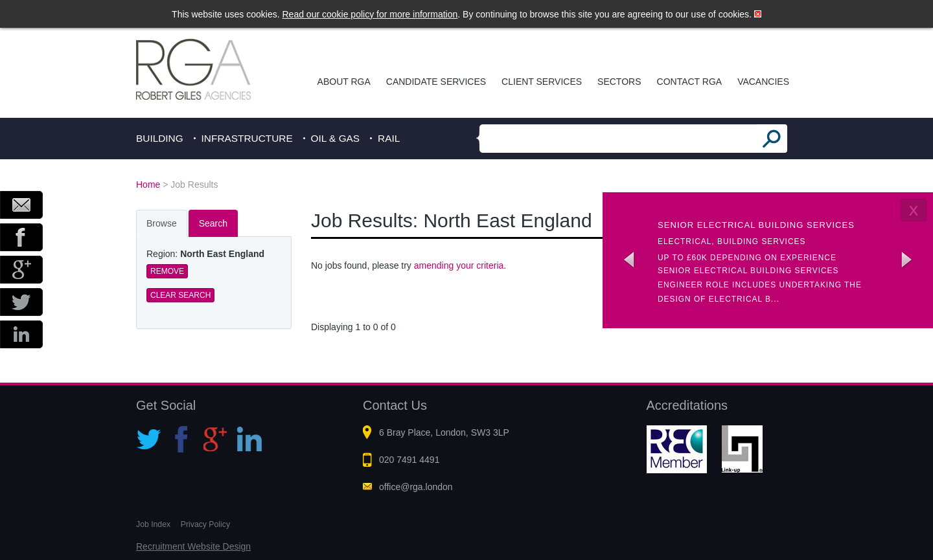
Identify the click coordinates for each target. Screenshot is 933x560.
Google (21, 270)
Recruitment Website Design (193, 546)
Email (21, 205)
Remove (167, 271)
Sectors (619, 82)
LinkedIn (21, 334)
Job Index (153, 524)
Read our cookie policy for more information (370, 14)
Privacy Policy (205, 524)
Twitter (21, 302)
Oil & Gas (336, 138)
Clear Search (180, 295)
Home (148, 185)
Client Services (542, 82)
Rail (389, 138)
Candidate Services (436, 82)
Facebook (21, 237)
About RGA (344, 82)
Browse (162, 223)
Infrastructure (247, 138)
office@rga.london (416, 487)
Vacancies (763, 82)
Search (213, 223)
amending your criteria (459, 265)
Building (160, 138)
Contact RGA (690, 82)
